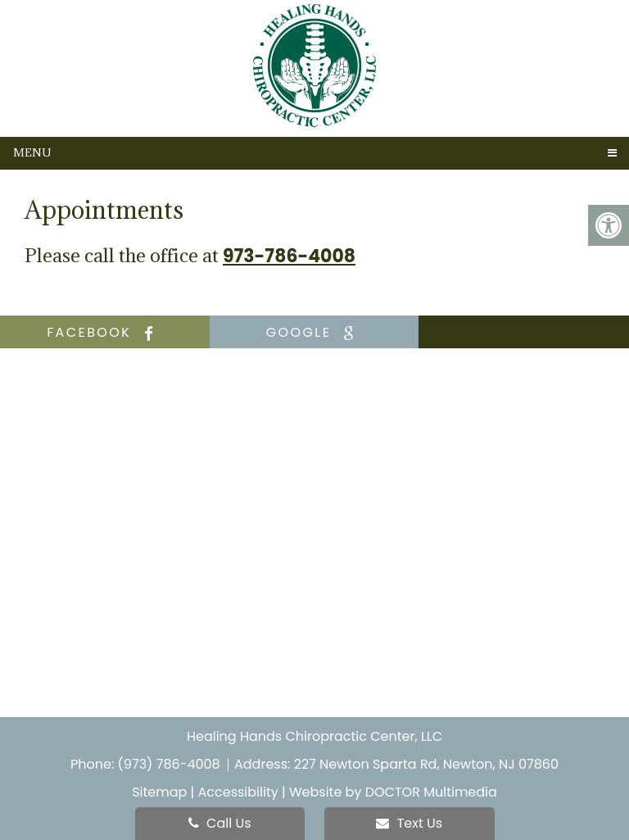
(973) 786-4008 (171, 764)
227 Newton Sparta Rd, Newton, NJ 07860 (426, 764)
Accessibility (238, 792)
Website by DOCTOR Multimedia (393, 792)
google (314, 332)
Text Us (409, 823)
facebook (104, 332)
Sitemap (159, 792)
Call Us (220, 823)
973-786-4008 (289, 257)
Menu (32, 152)
